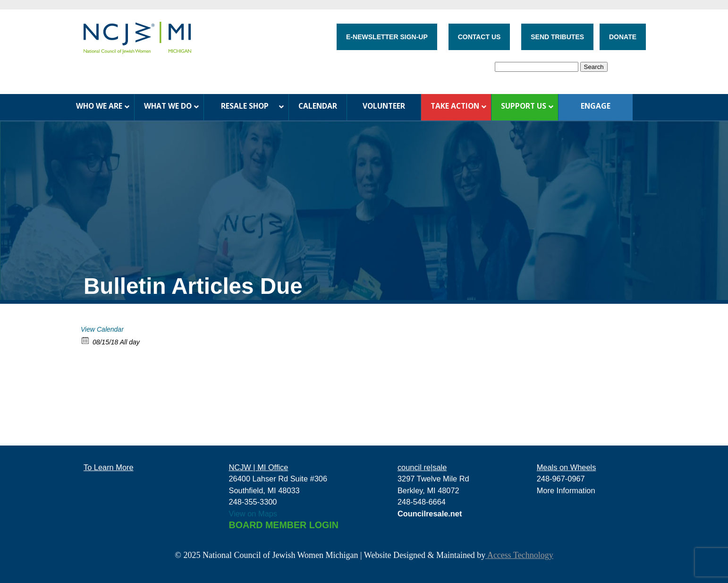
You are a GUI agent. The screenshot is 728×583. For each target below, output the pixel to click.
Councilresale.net (430, 514)
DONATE (623, 37)
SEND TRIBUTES (557, 37)
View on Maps (253, 514)
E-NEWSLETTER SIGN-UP (387, 37)
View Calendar (102, 329)
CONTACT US (479, 37)
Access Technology (519, 555)
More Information (566, 490)
